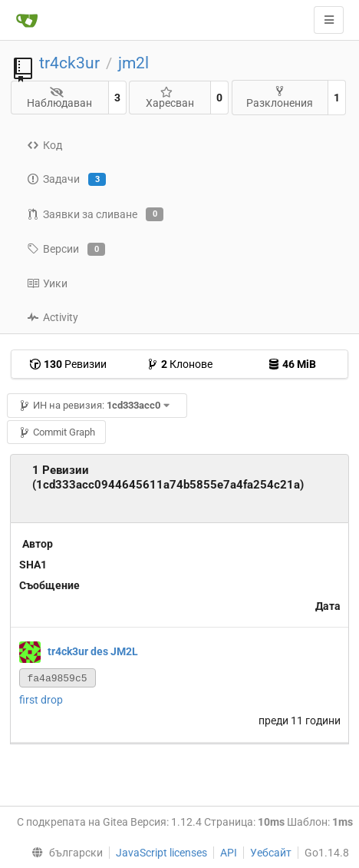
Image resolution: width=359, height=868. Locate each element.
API (229, 853)
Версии (66, 250)
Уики (47, 283)
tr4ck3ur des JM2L (93, 651)
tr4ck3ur (69, 63)
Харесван (170, 98)
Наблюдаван (59, 98)
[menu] (63, 853)
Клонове (179, 364)
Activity (53, 317)
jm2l (133, 63)
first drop (41, 700)
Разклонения (280, 97)
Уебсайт (271, 853)
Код (44, 145)
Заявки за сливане (95, 214)
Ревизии (68, 364)
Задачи (66, 180)
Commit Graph (57, 432)
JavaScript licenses (161, 853)
